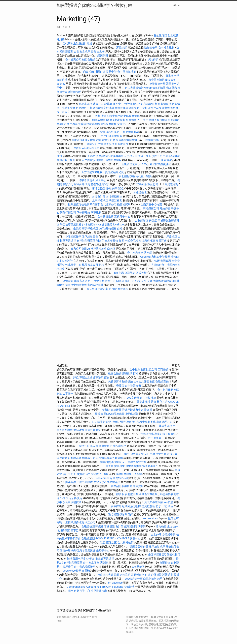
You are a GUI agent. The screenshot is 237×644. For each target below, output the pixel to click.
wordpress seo (91, 148)
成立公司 (90, 522)
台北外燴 (156, 534)
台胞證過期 (171, 184)
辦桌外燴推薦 (82, 184)
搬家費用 (138, 486)
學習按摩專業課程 (71, 225)
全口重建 (150, 454)
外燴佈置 (165, 208)
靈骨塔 (109, 466)
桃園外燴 (100, 72)
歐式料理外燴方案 (98, 289)
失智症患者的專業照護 (107, 482)
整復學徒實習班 (100, 184)
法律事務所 (117, 156)
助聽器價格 (99, 120)
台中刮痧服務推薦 (168, 390)
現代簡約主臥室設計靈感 (77, 43)
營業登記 (92, 144)
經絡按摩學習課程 (126, 108)
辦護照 (69, 52)
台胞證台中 (83, 108)
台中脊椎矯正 (156, 438)
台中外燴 (161, 454)
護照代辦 (103, 56)
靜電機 (86, 571)
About (177, 5)
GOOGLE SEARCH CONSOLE (112, 538)
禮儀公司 (98, 104)
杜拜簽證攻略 (99, 249)
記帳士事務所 (115, 116)
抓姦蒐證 (71, 482)
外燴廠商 (68, 281)
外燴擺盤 (131, 120)
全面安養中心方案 (151, 204)
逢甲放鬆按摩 (157, 547)
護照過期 (113, 514)
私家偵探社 (165, 104)
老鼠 (59, 394)
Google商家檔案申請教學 (155, 257)
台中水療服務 (136, 253)
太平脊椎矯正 (100, 200)
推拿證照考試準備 (111, 462)
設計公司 (68, 474)
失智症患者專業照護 (83, 551)
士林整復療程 (162, 108)
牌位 (76, 378)
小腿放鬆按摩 (74, 237)
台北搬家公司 (108, 204)
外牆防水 (93, 156)
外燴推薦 (87, 225)
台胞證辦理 (142, 221)
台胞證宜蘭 (132, 494)
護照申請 (111, 72)
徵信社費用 (124, 204)
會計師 (120, 526)
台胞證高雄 (162, 382)
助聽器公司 (151, 48)
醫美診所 (153, 466)
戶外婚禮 (156, 575)
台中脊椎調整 (145, 108)
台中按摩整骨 (114, 160)
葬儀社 (99, 526)
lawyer (97, 225)
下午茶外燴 (83, 212)
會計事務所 (107, 132)
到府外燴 (126, 422)
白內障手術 (99, 422)
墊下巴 (75, 530)
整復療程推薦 (147, 241)
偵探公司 (157, 156)
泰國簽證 (166, 261)
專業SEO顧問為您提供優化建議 (119, 414)
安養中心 (123, 124)
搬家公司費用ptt (80, 249)
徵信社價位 (113, 422)
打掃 (136, 374)
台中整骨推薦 (96, 281)
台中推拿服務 (167, 48)
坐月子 (118, 132)
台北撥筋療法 (114, 196)
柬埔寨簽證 (86, 104)
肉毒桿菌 (89, 72)
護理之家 (111, 543)
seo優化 (61, 124)
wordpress (151, 88)
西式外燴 (141, 273)
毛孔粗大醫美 (144, 176)
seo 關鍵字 (138, 567)
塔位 (170, 506)
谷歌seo (156, 265)
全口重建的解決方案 (134, 462)
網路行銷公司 (68, 212)
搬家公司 (68, 184)
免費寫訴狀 (115, 382)
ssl (126, 478)
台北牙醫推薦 (147, 382)
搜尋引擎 (120, 466)
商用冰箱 (72, 124)
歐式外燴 (128, 506)
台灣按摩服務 (124, 474)
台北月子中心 (82, 591)
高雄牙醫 (116, 410)
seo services (150, 518)
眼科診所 (173, 120)
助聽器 (120, 281)
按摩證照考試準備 (89, 124)
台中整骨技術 (133, 386)
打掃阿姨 (161, 241)
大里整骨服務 (106, 144)
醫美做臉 (128, 382)
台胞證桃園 (88, 526)
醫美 (93, 52)
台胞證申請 (169, 534)
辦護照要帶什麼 (139, 547)
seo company (104, 478)
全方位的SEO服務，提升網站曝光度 (103, 172)
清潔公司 (172, 454)
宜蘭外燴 (141, 184)
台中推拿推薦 (138, 370)
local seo (118, 225)
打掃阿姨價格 (93, 430)
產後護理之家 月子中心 (135, 164)
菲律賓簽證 (81, 281)
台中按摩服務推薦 (93, 160)
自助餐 (101, 52)
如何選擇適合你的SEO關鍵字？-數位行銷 (94, 5)
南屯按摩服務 (109, 124)
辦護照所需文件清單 (102, 108)
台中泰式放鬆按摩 (85, 567)
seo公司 (130, 281)
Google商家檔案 (116, 120)
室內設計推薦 (95, 285)
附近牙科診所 (74, 498)
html (59, 156)
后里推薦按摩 (99, 591)
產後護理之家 (164, 422)
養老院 (140, 454)
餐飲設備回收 (162, 35)
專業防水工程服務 (165, 434)
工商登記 (163, 370)
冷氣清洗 (129, 587)
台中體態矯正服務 (160, 80)
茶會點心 (118, 478)
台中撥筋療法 (93, 474)
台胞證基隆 (75, 458)
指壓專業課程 (68, 241)
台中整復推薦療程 (136, 466)
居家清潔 (166, 160)
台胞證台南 (131, 156)
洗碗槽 (138, 474)
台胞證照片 (122, 144)
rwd (136, 132)
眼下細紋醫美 (90, 237)
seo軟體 (169, 502)
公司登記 (130, 273)
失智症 (153, 221)
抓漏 (122, 241)
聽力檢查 (104, 446)
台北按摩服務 (118, 446)
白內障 (111, 249)
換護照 (148, 410)
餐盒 (92, 559)
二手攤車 (68, 394)
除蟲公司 (96, 140)
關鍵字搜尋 (63, 285)
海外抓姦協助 (122, 575)
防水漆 (113, 289)
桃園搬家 (128, 132)
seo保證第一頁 (134, 579)
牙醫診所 (122, 48)
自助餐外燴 (111, 241)
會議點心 (104, 156)
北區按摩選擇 (132, 116)
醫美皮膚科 (143, 402)
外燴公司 (107, 140)
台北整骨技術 (127, 176)
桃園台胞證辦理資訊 (120, 374)
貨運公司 (110, 281)
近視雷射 (62, 458)
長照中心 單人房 (88, 446)
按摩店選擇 (127, 514)
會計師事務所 (132, 104)
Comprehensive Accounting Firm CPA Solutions (95, 587)
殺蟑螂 (108, 104)
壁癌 (174, 88)
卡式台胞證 (132, 241)
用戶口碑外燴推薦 (112, 136)
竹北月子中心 (73, 265)
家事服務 (96, 212)
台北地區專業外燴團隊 (110, 458)
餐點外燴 (79, 430)
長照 (97, 414)
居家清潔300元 (81, 140)
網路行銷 (153, 60)
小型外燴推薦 (85, 482)
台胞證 (91, 60)
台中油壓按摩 (74, 502)
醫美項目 (141, 281)
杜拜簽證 (162, 402)
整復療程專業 (105, 575)
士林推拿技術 (151, 140)
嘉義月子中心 (122, 216)
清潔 (103, 116)
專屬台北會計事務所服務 (94, 378)
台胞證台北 (147, 434)
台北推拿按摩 (82, 52)
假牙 (157, 261)
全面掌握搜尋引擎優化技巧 (164, 555)
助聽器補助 (164, 88)
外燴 (63, 498)
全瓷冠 (77, 229)
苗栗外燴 (165, 563)
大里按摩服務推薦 (74, 522)
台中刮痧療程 (79, 285)
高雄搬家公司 (151, 208)
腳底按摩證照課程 (161, 164)
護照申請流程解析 (144, 506)
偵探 (149, 281)
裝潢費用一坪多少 (78, 559)
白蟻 (120, 229)
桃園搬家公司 (90, 265)
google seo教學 (72, 571)
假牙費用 (68, 567)
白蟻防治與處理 (153, 579)
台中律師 (116, 506)
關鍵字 (100, 241)
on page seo (115, 583)
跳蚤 (148, 156)
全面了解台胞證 (158, 120)
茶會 (153, 402)
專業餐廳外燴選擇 (161, 84)
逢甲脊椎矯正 (87, 180)
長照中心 (118, 104)
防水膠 (148, 253)
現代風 (77, 148)
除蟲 (109, 188)
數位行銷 (153, 184)
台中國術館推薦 (127, 72)
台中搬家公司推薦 (76, 60)
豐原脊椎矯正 (90, 229)
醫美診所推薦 (149, 104)
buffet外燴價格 (108, 229)
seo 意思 (119, 273)
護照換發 (107, 225)
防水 (101, 265)
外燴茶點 (168, 156)
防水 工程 (161, 506)
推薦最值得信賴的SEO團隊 (84, 204)
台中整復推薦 (105, 216)
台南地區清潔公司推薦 (166, 281)
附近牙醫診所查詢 (133, 410)
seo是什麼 (133, 398)
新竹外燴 (65, 551)
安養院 (120, 386)
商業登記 (117, 188)
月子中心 (101, 180)
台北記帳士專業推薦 (144, 422)
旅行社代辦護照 (86, 241)
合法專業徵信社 (134, 88)
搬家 (97, 116)
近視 (141, 156)
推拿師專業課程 (105, 559)
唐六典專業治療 (154, 502)
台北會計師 (99, 196)
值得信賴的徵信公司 (125, 140)
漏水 (71, 591)
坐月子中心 (103, 551)
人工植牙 (143, 120)
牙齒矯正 (172, 237)
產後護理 (123, 289)
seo (136, 382)
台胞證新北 (140, 192)
